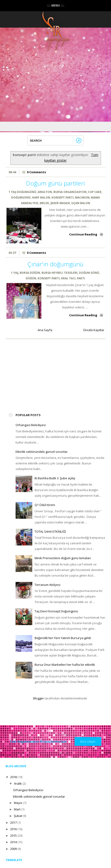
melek (44, 203)
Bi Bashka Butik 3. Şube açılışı (55, 478)
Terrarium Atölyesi (47, 585)
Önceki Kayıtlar (94, 330)
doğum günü (89, 273)
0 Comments (36, 172)
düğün (31, 278)
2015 (13, 835)
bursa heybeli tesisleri (60, 273)
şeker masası (60, 203)
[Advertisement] (50, 373)
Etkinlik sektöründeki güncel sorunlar (42, 452)
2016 (13, 829)
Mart (17, 809)
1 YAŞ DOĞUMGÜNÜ (22, 192)
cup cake (95, 192)
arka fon (45, 192)
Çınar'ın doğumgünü (55, 264)
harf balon (41, 197)
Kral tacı (68, 278)
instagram (62, 64)
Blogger (39, 698)
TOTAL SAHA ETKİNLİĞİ (50, 532)
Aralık (18, 783)
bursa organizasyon (70, 192)
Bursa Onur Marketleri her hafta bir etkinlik (65, 665)
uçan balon (81, 203)
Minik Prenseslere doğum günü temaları (63, 558)
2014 (13, 842)
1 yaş (15, 273)
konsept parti (63, 197)
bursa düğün (30, 273)
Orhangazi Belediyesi (31, 425)
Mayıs (18, 803)
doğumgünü (21, 197)
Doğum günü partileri (55, 183)
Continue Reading (83, 234)
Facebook (53, 64)
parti (81, 278)
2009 (13, 849)
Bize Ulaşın (88, 741)
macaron (82, 197)
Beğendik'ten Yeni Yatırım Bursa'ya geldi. (63, 638)
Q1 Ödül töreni (45, 505)
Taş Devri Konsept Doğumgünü (56, 611)
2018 (13, 777)
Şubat (18, 816)
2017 (13, 822)
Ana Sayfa (45, 330)
